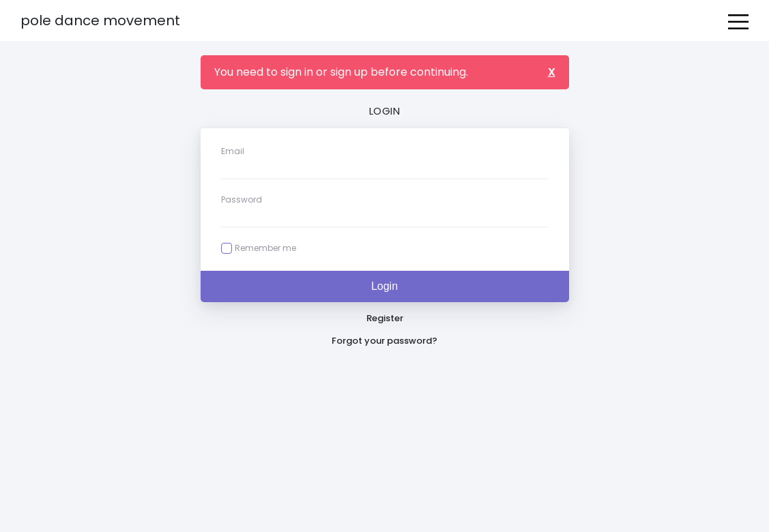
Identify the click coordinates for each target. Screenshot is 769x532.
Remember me (265, 248)
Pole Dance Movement (100, 20)
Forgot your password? (384, 341)
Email (233, 151)
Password (242, 199)
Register (385, 318)
